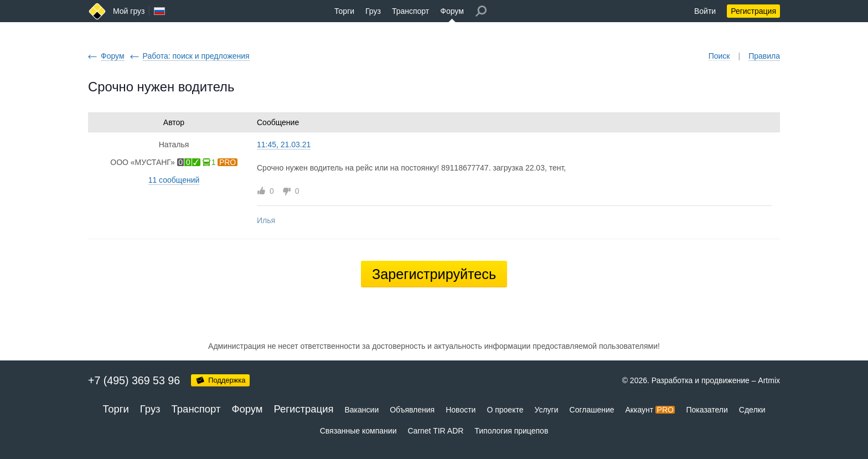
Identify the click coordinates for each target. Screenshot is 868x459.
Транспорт (410, 11)
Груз (373, 11)
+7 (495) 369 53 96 (134, 380)
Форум (452, 11)
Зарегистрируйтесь (434, 274)
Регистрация (753, 11)
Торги (344, 11)
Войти (705, 11)
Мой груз (129, 11)
